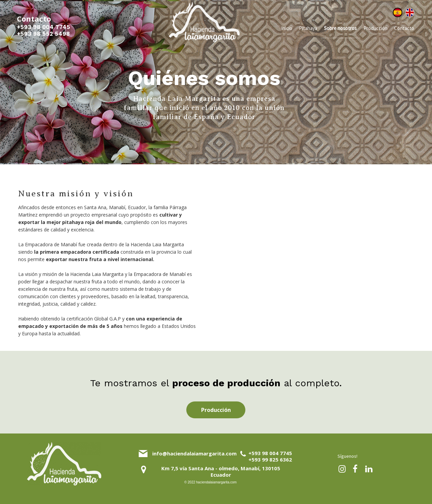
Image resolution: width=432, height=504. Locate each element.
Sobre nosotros (340, 28)
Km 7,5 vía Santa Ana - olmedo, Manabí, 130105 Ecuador (221, 471)
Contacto (404, 28)
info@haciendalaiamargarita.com (194, 453)
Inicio (287, 28)
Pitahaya (308, 28)
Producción (375, 28)
